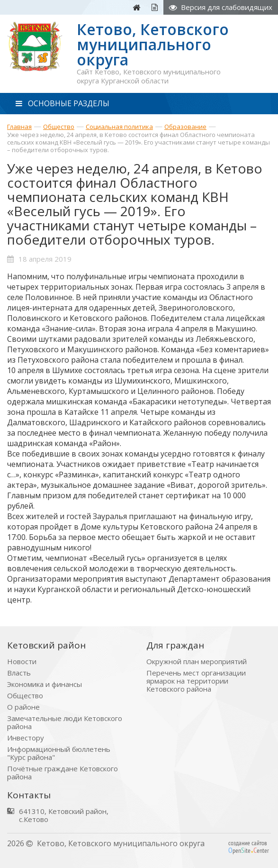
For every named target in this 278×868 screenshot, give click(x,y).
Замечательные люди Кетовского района (65, 722)
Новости (22, 662)
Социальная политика (119, 127)
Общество (59, 127)
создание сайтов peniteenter (249, 847)
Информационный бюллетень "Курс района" (59, 753)
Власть (19, 673)
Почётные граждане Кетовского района (63, 773)
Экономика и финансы (45, 684)
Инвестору (26, 738)
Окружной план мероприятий (197, 662)
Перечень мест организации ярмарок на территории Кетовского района (196, 681)
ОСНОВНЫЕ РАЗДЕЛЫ (63, 103)
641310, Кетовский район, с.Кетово (64, 815)
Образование (185, 127)
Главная (19, 127)
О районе (23, 707)
